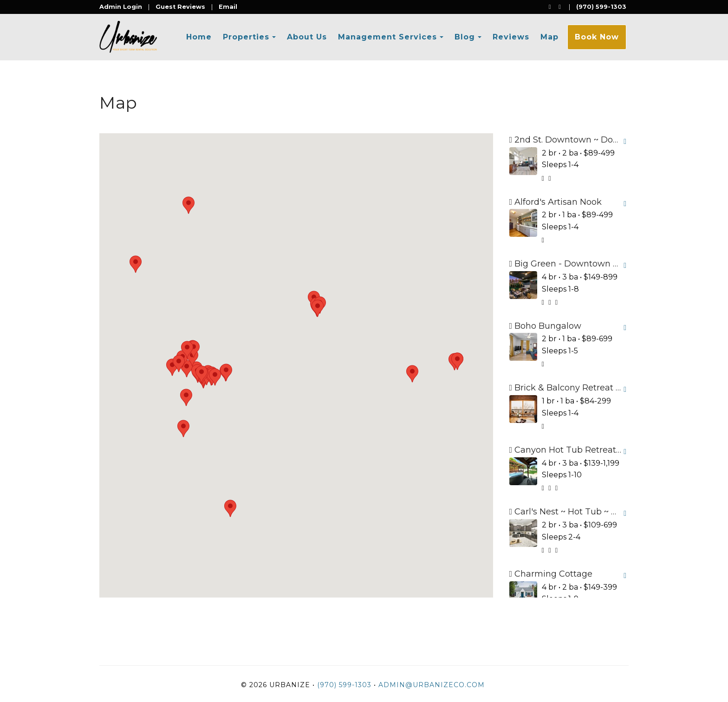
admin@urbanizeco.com (432, 685)
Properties (246, 37)
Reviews (511, 37)
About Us (307, 37)
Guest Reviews (180, 7)
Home (199, 37)
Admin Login (121, 7)
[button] (172, 367)
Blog (465, 37)
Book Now (597, 37)
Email (228, 7)
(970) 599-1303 (601, 7)
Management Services (387, 37)
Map (549, 37)
